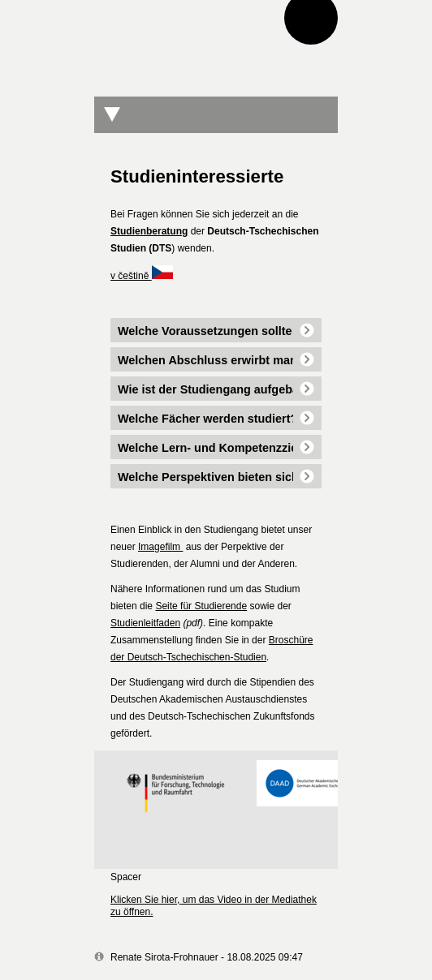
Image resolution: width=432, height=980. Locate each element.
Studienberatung (149, 231)
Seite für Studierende (201, 606)
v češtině (142, 276)
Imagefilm (160, 547)
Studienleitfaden (145, 623)
